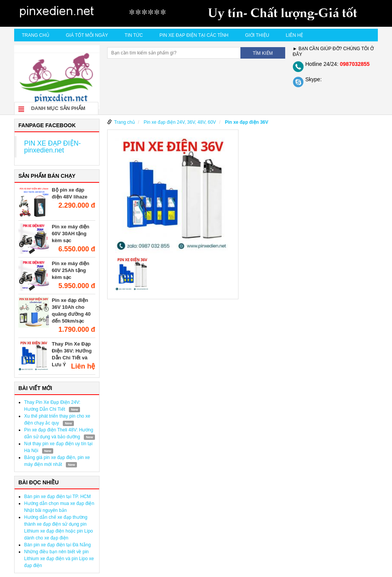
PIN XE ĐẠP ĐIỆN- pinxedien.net (52, 147)
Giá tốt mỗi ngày (87, 35)
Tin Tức (134, 35)
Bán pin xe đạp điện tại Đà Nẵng (57, 545)
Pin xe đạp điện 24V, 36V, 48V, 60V (180, 122)
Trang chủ (36, 35)
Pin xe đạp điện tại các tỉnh (194, 35)
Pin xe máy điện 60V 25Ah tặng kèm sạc (70, 270)
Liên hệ (295, 35)
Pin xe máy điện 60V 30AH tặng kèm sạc (70, 234)
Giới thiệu (257, 35)
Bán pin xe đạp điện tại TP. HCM (57, 497)
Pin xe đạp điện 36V (246, 122)
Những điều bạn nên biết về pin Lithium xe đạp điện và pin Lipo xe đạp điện (59, 559)
